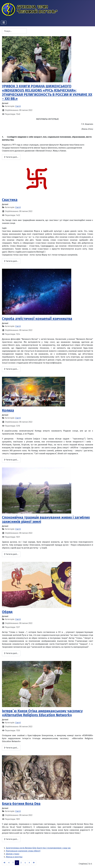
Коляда (8, 410)
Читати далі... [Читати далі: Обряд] (11, 653)
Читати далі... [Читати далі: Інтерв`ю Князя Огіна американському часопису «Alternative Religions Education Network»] (11, 748)
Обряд (7, 612)
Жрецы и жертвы (14, 857)
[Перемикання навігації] (4, 22)
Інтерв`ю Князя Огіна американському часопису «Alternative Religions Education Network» (42, 713)
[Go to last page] (34, 863)
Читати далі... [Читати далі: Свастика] (11, 261)
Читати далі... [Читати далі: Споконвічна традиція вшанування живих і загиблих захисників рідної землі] (11, 554)
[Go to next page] (29, 863)
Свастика (10, 200)
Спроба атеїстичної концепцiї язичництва (37, 319)
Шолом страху (13, 854)
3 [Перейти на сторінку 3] (21, 863)
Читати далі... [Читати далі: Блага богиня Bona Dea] (11, 839)
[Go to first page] (4, 863)
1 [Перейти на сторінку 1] (13, 863)
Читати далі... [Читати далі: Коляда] (11, 460)
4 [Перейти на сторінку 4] (25, 863)
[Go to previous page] (9, 863)
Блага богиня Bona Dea (21, 804)
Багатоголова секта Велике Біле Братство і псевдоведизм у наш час (38, 848)
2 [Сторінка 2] (17, 863)
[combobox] (14, 31)
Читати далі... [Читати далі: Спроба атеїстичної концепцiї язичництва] (11, 369)
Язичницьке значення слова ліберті (23, 851)
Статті (18, 106)
